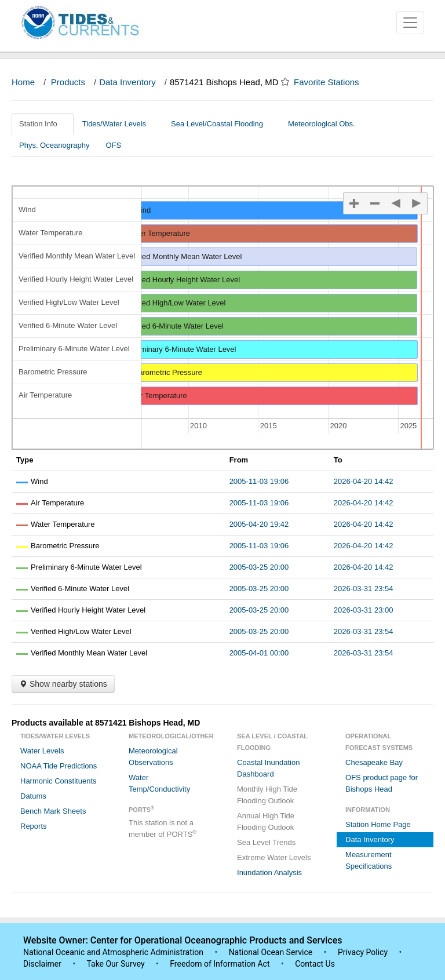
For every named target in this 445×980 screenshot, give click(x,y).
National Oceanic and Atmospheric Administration (113, 952)
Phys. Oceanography (54, 145)
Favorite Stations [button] (332, 82)
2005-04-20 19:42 (259, 524)
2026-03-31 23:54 (364, 589)
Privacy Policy (363, 952)
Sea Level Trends (266, 842)
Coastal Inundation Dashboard (268, 768)
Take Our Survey (116, 964)
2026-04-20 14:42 (364, 481)
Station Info (43, 124)
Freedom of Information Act (220, 964)
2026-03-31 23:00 (364, 610)
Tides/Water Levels (118, 124)
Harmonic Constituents (59, 781)
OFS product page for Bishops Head (382, 783)
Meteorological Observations (153, 757)
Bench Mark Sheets (53, 811)
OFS (113, 145)
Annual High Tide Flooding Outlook (266, 821)
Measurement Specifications (369, 860)
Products (68, 82)
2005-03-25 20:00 (259, 567)
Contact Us (315, 964)
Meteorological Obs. (322, 124)
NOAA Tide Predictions (59, 766)
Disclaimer (42, 964)
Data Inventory (127, 82)
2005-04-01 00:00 (259, 653)
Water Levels (42, 751)
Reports (34, 826)
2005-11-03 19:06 (259, 481)
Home (23, 82)
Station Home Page (378, 824)
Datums (33, 796)
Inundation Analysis (269, 872)
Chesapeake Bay (374, 762)
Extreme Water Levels (274, 857)
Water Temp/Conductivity (159, 783)
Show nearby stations (63, 684)
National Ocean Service (271, 952)
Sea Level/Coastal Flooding (221, 124)
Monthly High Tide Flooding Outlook (267, 795)
